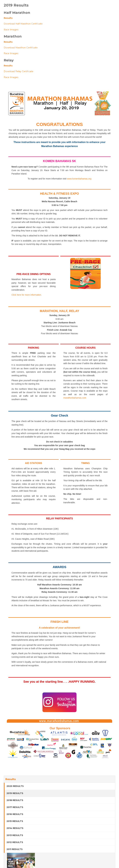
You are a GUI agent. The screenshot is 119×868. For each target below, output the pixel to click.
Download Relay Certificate (19, 71)
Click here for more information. (27, 295)
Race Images (11, 30)
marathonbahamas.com (75, 398)
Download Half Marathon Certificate (23, 24)
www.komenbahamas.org (79, 179)
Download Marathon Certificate (21, 48)
